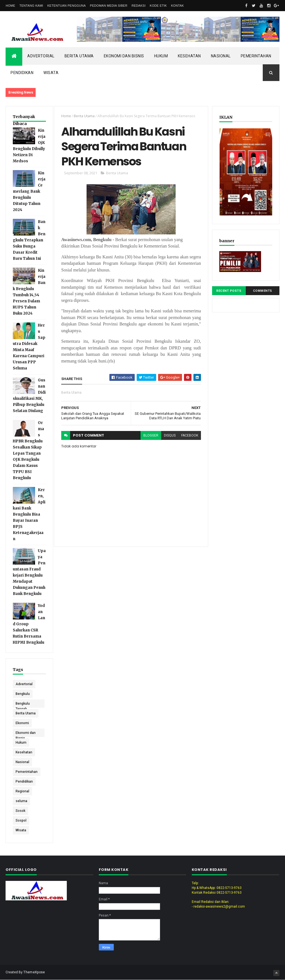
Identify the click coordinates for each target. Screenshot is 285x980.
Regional (22, 791)
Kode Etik (158, 6)
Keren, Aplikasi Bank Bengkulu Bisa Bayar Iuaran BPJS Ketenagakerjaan (29, 514)
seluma (21, 801)
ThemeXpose (34, 972)
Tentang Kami (31, 6)
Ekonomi (22, 723)
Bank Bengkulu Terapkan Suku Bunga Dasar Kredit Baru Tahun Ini (29, 240)
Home (10, 6)
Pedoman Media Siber (109, 6)
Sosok (20, 811)
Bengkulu (23, 694)
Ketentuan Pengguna (67, 6)
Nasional (221, 56)
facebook (190, 435)
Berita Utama (79, 56)
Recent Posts (229, 291)
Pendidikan (22, 73)
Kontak (177, 6)
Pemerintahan (256, 56)
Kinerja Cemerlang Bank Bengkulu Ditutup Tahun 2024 (29, 191)
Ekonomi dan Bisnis (124, 56)
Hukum (161, 56)
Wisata (51, 73)
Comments (263, 291)
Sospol (21, 820)
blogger (151, 435)
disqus (170, 435)
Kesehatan (189, 56)
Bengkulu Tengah (23, 705)
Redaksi (139, 6)
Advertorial (41, 56)
